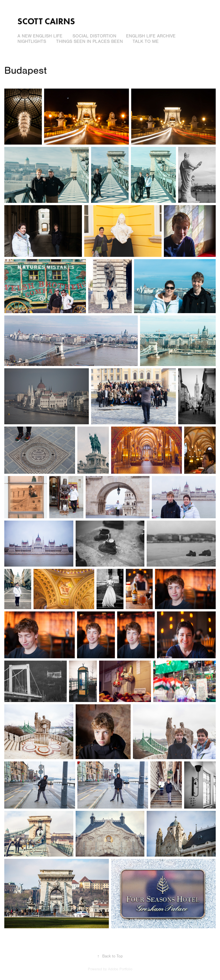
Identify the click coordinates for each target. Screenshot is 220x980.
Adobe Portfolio (120, 969)
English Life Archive (151, 36)
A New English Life (40, 36)
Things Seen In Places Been (90, 41)
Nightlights (32, 41)
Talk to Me (146, 41)
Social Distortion (94, 36)
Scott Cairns (46, 21)
